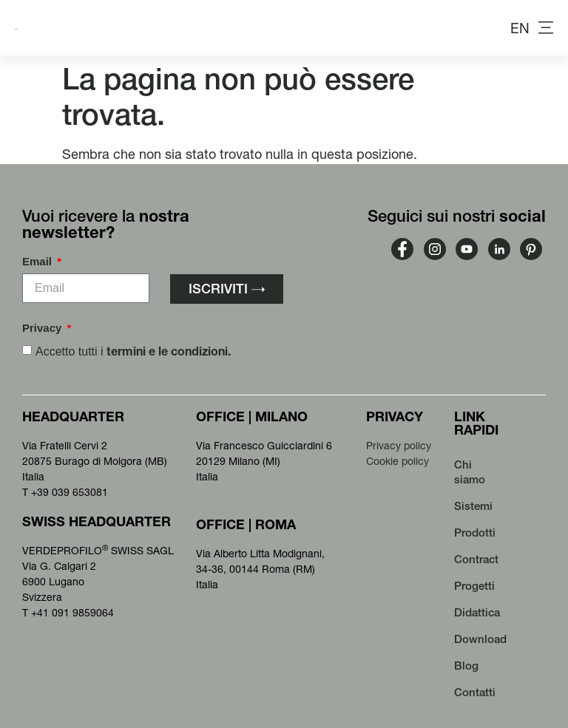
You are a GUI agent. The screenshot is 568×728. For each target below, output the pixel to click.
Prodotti (475, 533)
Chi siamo (470, 472)
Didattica (477, 612)
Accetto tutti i (133, 351)
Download (480, 639)
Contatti (475, 692)
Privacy (44, 328)
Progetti (474, 586)
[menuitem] (520, 28)
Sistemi (473, 506)
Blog (466, 666)
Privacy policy (399, 446)
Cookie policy (398, 461)
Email (38, 262)
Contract (476, 559)
